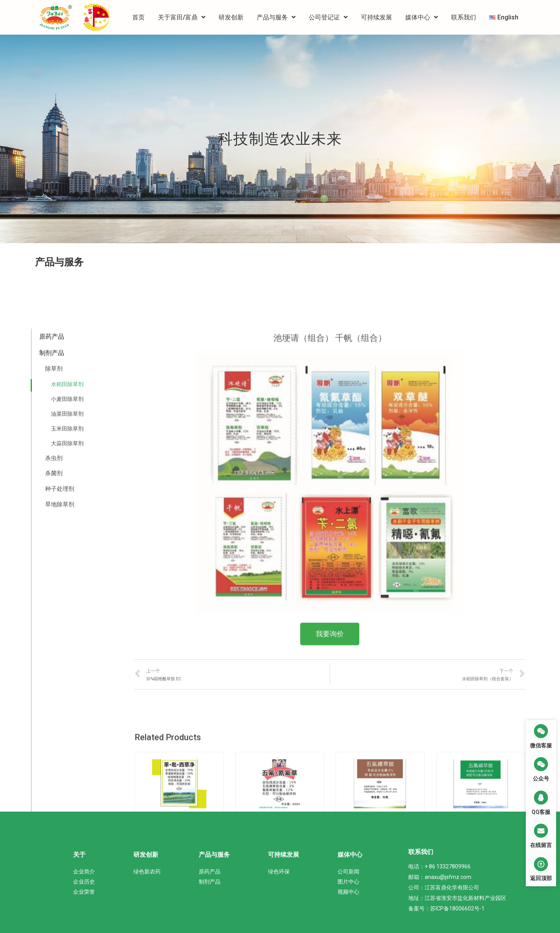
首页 (138, 17)
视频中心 (348, 892)
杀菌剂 (54, 784)
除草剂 (54, 679)
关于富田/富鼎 (182, 17)
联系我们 (464, 17)
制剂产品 (52, 663)
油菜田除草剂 (67, 724)
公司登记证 (328, 17)
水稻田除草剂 (67, 694)
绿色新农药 (147, 872)
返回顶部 (541, 878)
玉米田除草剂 (67, 738)
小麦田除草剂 (67, 709)
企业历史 (84, 882)
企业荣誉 (84, 892)
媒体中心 (422, 17)
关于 (79, 855)
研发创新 (231, 17)
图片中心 (348, 882)
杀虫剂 (54, 768)
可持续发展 (376, 17)
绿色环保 (279, 872)
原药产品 (52, 647)
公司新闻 (348, 872)
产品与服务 (276, 17)
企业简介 (84, 872)
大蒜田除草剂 (67, 753)
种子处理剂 (60, 799)
